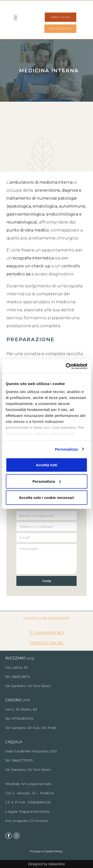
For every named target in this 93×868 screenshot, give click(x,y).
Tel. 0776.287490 (19, 718)
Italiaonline (57, 864)
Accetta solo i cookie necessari (46, 498)
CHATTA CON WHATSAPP (46, 619)
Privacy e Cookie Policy (46, 851)
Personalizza (66, 449)
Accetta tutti (46, 465)
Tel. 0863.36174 (18, 677)
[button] (15, 18)
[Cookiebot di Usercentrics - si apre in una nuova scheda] (66, 366)
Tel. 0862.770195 (19, 760)
